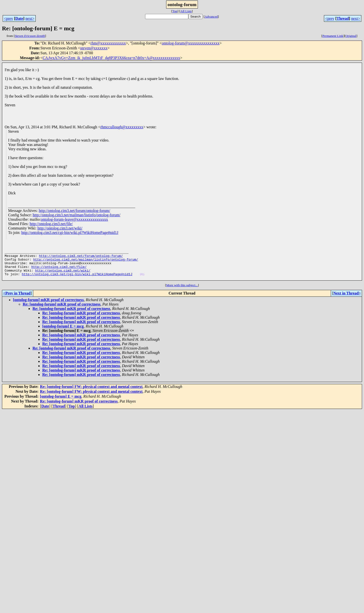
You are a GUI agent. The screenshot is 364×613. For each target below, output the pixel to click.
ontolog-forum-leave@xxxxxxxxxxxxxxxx (74, 219)
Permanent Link (333, 36)
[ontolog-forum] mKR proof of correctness (48, 306)
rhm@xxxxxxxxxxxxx (108, 43)
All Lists (186, 11)
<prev (8, 18)
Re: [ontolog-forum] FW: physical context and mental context (91, 393)
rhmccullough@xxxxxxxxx (122, 127)
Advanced (211, 16)
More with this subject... (182, 292)
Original (351, 36)
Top (175, 11)
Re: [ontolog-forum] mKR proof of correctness (62, 311)
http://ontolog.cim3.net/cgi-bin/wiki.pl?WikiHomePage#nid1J (70, 233)
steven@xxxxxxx (94, 48)
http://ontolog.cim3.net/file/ (51, 224)
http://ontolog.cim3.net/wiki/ (60, 228)
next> (30, 18)
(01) (142, 280)
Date (19, 18)
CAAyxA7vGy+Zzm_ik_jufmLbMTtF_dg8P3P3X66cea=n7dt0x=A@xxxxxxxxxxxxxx (111, 58)
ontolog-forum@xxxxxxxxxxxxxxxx (191, 43)
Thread (343, 18)
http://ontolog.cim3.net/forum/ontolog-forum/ (75, 211)
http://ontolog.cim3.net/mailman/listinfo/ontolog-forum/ (77, 215)
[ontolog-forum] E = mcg (63, 333)
